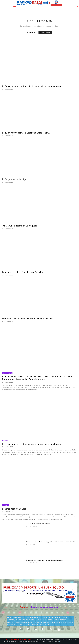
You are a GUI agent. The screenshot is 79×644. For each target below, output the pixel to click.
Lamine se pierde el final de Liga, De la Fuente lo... (26, 272)
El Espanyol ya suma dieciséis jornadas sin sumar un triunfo (31, 86)
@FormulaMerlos (7, 373)
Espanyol (5, 440)
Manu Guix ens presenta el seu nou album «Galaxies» (28, 319)
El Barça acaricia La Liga (14, 179)
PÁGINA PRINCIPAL (45, 33)
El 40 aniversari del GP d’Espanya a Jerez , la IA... (26, 133)
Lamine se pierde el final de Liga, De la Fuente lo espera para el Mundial (51, 542)
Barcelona (5, 505)
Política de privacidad (21, 640)
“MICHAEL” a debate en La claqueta (20, 226)
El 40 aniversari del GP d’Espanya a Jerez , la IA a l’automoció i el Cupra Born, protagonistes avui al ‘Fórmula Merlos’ (37, 378)
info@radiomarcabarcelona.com (44, 607)
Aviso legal (9, 640)
